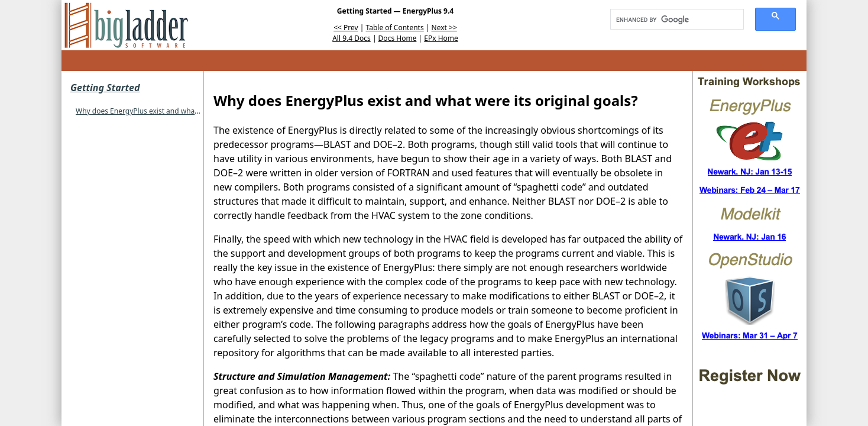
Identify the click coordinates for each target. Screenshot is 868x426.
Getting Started (105, 88)
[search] (673, 20)
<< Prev (346, 28)
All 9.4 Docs (352, 38)
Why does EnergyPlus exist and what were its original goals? (175, 111)
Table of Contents (395, 28)
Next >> (444, 28)
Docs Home (398, 38)
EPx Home (441, 38)
